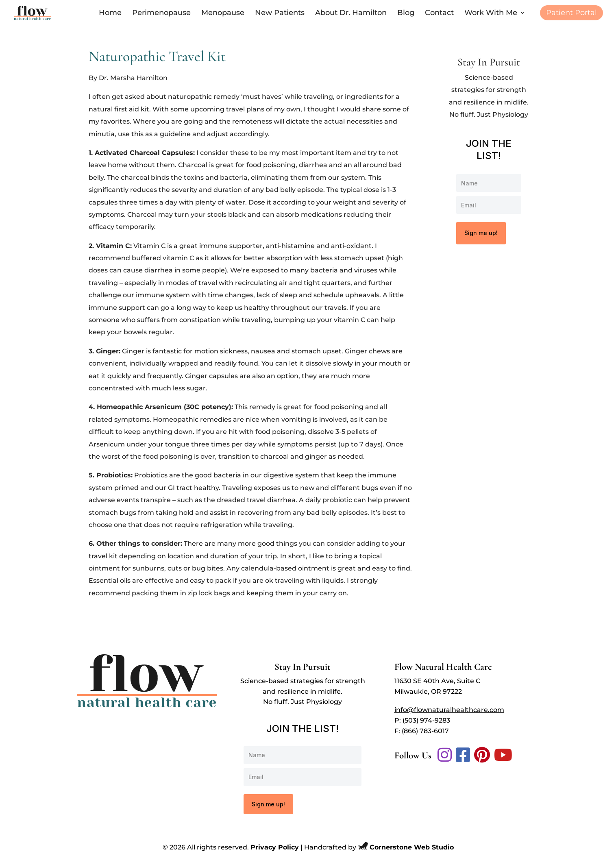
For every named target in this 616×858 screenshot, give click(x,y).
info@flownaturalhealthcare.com (449, 710)
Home (110, 13)
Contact (439, 13)
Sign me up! (481, 233)
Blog (406, 13)
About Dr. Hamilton (351, 13)
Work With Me (491, 13)
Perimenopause (161, 13)
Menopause (223, 13)
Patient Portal (571, 13)
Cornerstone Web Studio (412, 847)
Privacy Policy (275, 847)
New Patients (280, 13)
